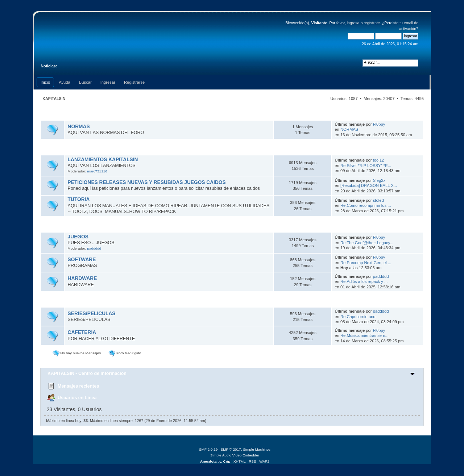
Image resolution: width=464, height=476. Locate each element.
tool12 (379, 160)
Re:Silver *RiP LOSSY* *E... (366, 166)
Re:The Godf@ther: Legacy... (367, 243)
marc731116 (97, 171)
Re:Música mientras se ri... (364, 335)
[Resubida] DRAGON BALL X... (369, 185)
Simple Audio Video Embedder (235, 455)
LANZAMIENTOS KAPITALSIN (103, 160)
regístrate (372, 23)
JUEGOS (78, 237)
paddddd (94, 248)
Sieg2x (379, 180)
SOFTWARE (82, 260)
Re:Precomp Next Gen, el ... (366, 263)
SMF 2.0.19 (208, 449)
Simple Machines (257, 449)
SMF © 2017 (231, 449)
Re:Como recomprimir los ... (366, 205)
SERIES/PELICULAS (92, 314)
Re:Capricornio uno (358, 317)
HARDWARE (82, 278)
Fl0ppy (379, 124)
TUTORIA (79, 199)
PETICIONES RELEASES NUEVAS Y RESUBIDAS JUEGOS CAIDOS (147, 182)
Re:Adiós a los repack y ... (364, 281)
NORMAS (79, 127)
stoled (378, 200)
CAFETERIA (82, 332)
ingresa (353, 23)
